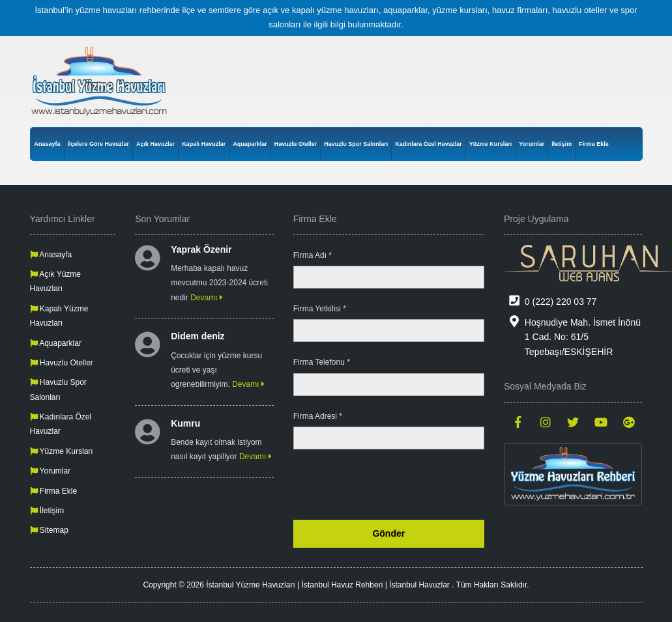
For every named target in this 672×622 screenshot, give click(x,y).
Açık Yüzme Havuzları (55, 281)
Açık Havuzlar (155, 144)
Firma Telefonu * (322, 362)
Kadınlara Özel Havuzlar (429, 144)
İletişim (562, 144)
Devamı (207, 298)
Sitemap (49, 530)
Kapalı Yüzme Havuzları (59, 316)
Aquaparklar (250, 144)
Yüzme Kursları (491, 144)
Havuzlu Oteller (296, 144)
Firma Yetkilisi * (320, 309)
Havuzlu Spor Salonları (356, 144)
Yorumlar (532, 144)
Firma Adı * (313, 255)
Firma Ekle (594, 144)
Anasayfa (48, 144)
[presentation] (385, 485)
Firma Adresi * (318, 416)
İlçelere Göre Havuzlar (99, 144)
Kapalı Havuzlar (204, 144)
